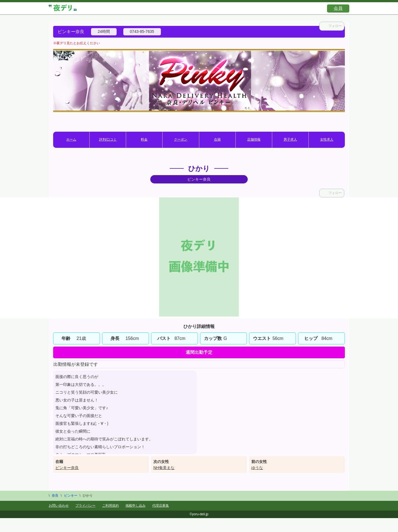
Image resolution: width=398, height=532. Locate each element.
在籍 (217, 139)
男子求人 (290, 139)
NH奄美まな (164, 468)
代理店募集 (161, 506)
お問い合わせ (59, 506)
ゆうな (257, 468)
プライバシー (85, 506)
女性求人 (327, 139)
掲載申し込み (136, 506)
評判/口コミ (108, 139)
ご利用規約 (110, 506)
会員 (338, 8)
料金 (144, 139)
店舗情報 (254, 139)
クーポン (181, 139)
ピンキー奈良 (67, 468)
